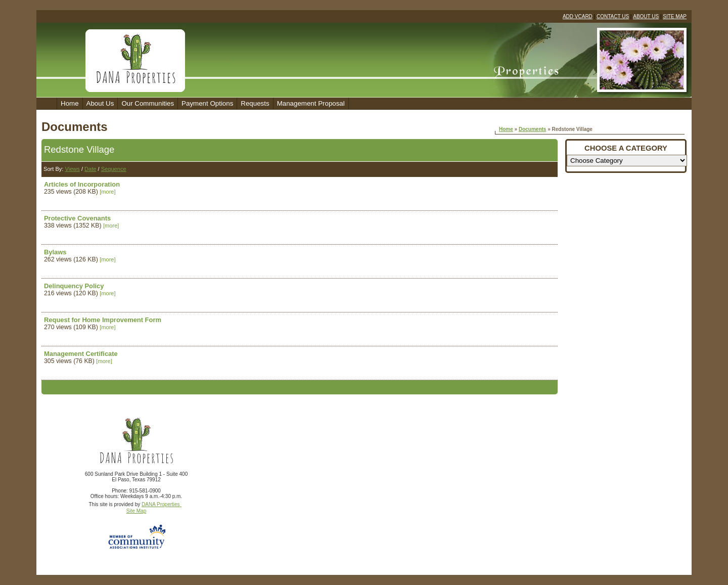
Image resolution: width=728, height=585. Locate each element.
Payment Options (207, 103)
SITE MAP (675, 16)
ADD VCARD (578, 16)
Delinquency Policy (74, 286)
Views (72, 169)
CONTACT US (613, 16)
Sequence (114, 169)
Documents (532, 129)
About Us (100, 103)
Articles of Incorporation (82, 184)
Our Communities (148, 103)
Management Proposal (311, 103)
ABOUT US (646, 16)
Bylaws (55, 252)
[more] (107, 192)
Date (90, 169)
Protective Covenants (77, 218)
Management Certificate (81, 354)
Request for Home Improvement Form (103, 320)
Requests (255, 103)
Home (70, 103)
